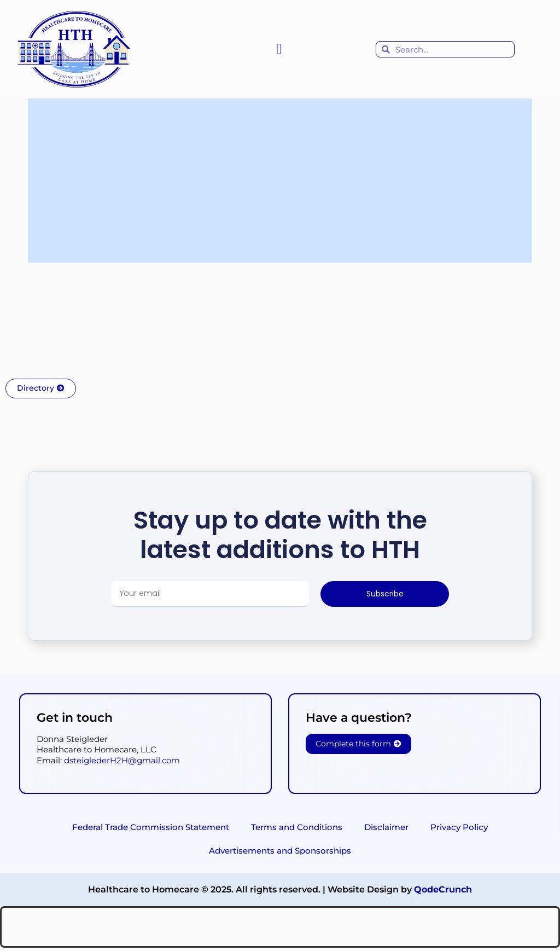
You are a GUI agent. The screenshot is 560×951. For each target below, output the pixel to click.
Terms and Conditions (297, 828)
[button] (279, 49)
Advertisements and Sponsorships (280, 853)
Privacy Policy (459, 828)
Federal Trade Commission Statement (151, 828)
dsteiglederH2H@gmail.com (122, 760)
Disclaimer (386, 828)
